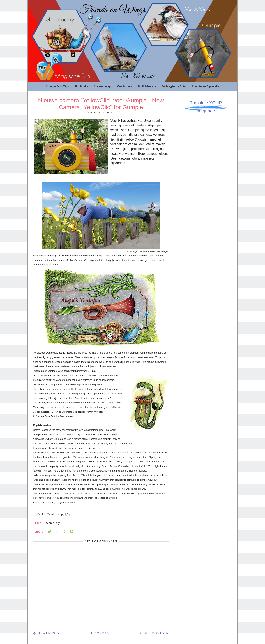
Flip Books (82, 86)
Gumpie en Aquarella (205, 86)
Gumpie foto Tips (57, 86)
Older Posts (154, 633)
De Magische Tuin (174, 86)
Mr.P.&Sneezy (147, 86)
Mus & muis (124, 86)
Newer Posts (49, 633)
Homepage (101, 633)
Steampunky (102, 86)
